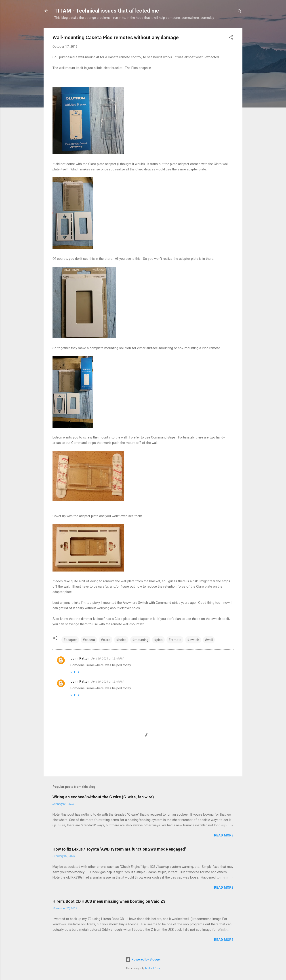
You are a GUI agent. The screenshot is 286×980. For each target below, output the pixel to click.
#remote (175, 640)
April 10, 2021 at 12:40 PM (107, 659)
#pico (158, 640)
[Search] (240, 12)
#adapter (70, 640)
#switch (193, 640)
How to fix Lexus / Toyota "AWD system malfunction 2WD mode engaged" (119, 849)
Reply (75, 672)
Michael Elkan (153, 968)
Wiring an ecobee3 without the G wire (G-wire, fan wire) (103, 797)
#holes (121, 640)
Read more (224, 835)
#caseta (89, 640)
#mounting (140, 640)
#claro (106, 640)
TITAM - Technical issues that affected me (107, 11)
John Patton (80, 658)
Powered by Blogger (143, 959)
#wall (209, 640)
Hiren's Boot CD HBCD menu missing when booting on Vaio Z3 (109, 901)
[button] (231, 38)
